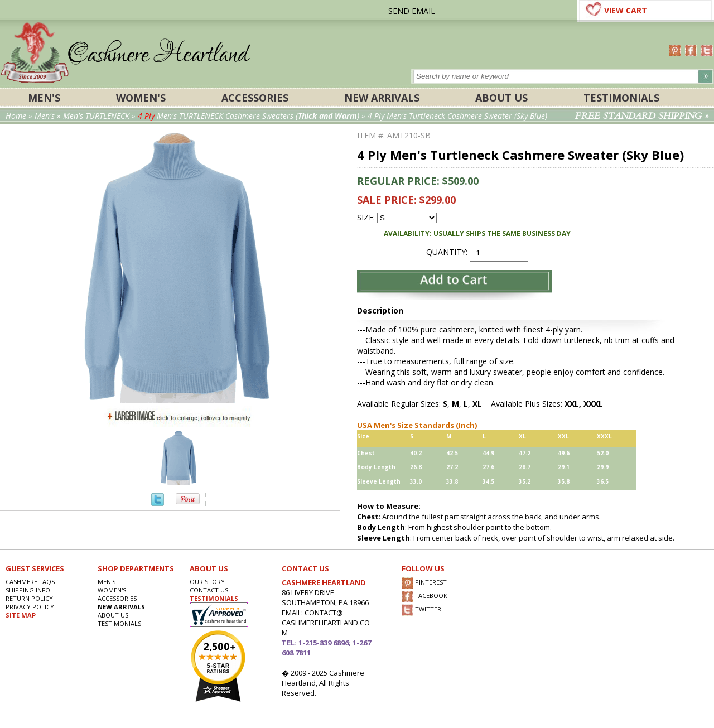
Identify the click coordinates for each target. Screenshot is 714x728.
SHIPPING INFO (28, 590)
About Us (501, 98)
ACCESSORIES (255, 98)
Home (16, 116)
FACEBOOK (424, 597)
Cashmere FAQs (30, 582)
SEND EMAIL (412, 11)
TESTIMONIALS (214, 598)
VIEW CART (626, 10)
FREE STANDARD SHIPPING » (642, 116)
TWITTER (421, 610)
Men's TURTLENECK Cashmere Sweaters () (249, 116)
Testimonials (621, 98)
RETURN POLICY (29, 598)
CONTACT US (209, 590)
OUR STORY (207, 582)
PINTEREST (424, 583)
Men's (44, 98)
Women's (141, 98)
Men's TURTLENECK (96, 116)
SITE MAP (21, 615)
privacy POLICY (30, 607)
